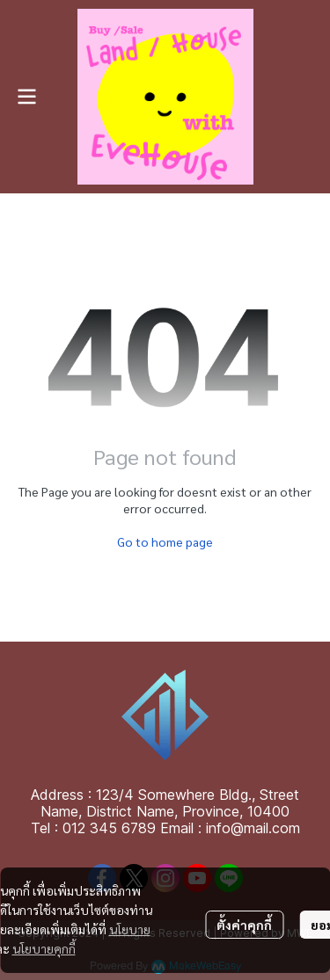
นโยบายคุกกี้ (44, 948)
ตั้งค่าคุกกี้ (244, 925)
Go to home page (165, 541)
